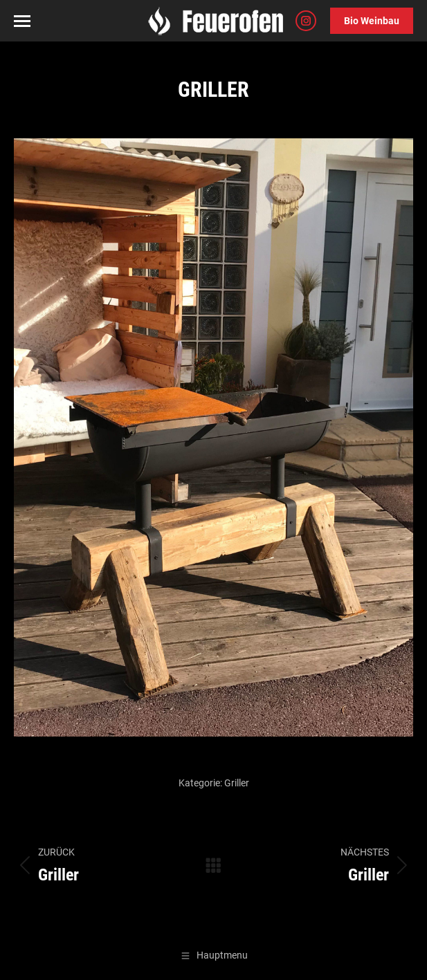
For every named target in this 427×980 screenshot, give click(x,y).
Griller (237, 783)
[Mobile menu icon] (22, 21)
